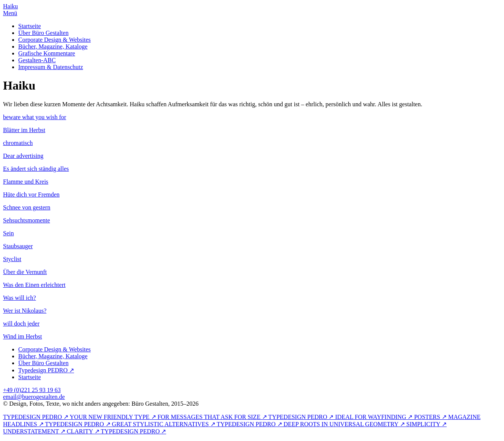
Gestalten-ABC (37, 60)
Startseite (30, 26)
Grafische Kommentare (47, 53)
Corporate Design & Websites (55, 40)
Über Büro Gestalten (43, 33)
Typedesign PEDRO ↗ (46, 370)
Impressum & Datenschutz (51, 67)
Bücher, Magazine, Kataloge (53, 46)
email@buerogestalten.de (34, 397)
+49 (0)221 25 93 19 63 (32, 390)
